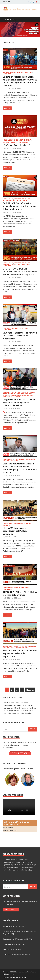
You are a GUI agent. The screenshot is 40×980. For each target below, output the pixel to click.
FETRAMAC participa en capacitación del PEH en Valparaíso (15, 531)
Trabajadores (7, 74)
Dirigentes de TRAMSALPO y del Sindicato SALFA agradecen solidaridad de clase (19, 402)
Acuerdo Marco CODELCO (22, 139)
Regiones (20, 72)
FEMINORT (21, 392)
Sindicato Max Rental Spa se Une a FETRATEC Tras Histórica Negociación (20, 336)
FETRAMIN (21, 394)
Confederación (8, 141)
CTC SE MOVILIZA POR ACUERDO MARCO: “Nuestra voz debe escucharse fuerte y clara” (20, 272)
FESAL (27, 392)
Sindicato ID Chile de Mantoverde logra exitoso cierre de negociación (20, 653)
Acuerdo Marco (8, 139)
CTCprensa (18, 89)
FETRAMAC (13, 394)
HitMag (24, 977)
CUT (15, 392)
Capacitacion (7, 524)
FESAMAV (33, 392)
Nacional (13, 72)
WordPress (15, 977)
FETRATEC (15, 328)
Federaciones (19, 141)
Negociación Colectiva (18, 395)
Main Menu (12, 20)
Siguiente (30, 690)
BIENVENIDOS (7, 328)
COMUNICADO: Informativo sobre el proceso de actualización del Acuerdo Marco (19, 206)
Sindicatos (28, 72)
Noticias (6, 142)
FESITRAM (6, 72)
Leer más (7, 108)
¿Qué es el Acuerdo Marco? (16, 145)
